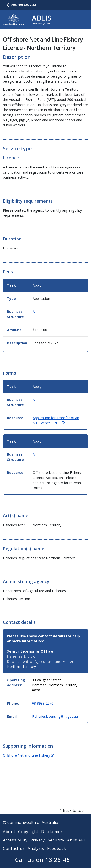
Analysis (36, 854)
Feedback (57, 854)
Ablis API (76, 846)
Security (56, 846)
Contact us (14, 854)
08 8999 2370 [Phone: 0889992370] (43, 703)
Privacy (38, 846)
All (35, 312)
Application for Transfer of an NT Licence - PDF (56, 420)
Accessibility (15, 846)
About (9, 837)
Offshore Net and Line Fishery (28, 755)
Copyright (28, 837)
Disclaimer (52, 837)
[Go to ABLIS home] (27, 19)
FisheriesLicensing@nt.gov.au (55, 716)
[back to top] (45, 816)
